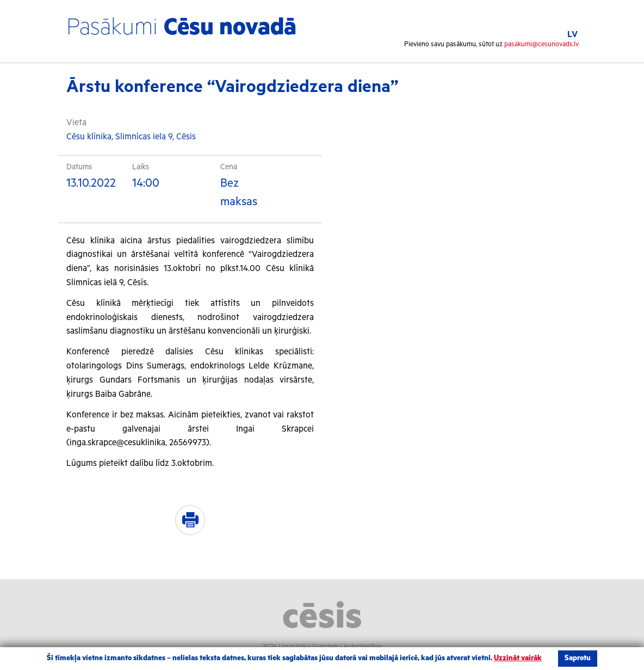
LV (572, 35)
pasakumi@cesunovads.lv (541, 44)
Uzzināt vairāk (518, 658)
